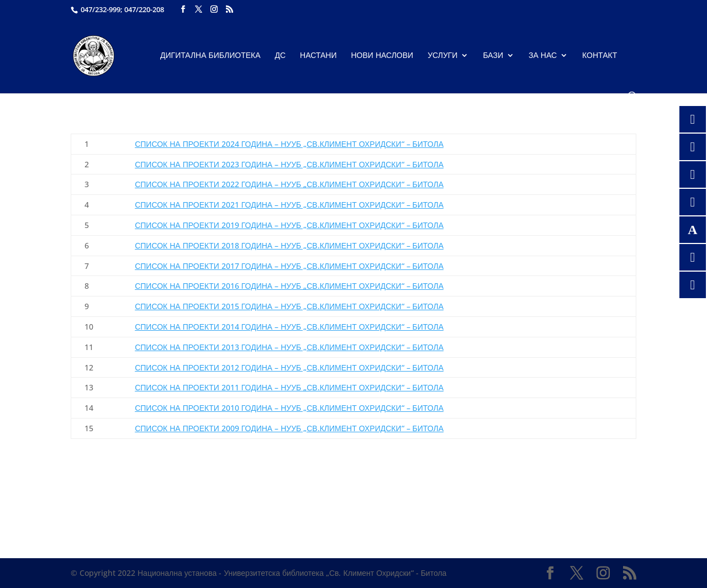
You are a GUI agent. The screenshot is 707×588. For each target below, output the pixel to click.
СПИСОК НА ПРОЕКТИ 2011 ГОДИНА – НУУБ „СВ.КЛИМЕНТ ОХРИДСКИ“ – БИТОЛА (289, 387)
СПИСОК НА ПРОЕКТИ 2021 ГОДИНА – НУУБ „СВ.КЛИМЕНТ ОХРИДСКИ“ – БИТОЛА (289, 205)
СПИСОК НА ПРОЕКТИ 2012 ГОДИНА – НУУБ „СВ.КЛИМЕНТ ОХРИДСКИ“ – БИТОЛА (289, 367)
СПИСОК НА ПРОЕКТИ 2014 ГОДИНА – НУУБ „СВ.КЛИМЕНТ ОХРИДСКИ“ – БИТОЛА (289, 327)
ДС (281, 56)
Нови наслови (382, 56)
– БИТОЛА (289, 184)
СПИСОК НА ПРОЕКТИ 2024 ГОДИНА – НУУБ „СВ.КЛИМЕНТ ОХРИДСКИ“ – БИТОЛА (289, 144)
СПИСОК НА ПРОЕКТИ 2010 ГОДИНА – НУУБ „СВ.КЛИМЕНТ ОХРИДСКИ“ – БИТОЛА (289, 408)
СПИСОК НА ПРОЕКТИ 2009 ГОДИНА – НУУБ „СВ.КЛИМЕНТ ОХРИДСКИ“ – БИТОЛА (289, 428)
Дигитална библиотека (210, 56)
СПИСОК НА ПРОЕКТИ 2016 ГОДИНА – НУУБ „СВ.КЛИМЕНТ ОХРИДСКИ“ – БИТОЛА (289, 286)
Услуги (442, 56)
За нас (543, 56)
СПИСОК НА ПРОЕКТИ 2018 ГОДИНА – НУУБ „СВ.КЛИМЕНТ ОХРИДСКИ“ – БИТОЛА (289, 245)
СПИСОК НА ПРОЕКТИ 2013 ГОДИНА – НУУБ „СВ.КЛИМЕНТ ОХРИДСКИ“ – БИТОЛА (289, 347)
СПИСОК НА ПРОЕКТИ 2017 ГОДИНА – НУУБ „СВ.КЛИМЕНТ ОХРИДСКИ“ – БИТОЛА (289, 266)
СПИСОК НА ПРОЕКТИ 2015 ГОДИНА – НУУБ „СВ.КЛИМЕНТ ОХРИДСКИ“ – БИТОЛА (289, 306)
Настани (318, 56)
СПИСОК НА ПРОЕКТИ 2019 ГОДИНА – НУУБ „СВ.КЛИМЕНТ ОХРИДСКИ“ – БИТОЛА (289, 225)
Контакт (600, 56)
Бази (493, 56)
